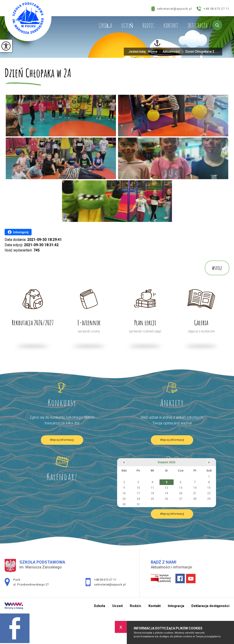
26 (166, 499)
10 (138, 488)
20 (181, 493)
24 (138, 499)
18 (152, 493)
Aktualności (169, 52)
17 (138, 493)
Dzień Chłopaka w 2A (38, 74)
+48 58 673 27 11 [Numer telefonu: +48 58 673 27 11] (105, 580)
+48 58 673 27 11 (213, 9)
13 (181, 488)
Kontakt (171, 25)
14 (195, 488)
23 (124, 499)
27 (181, 499)
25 (152, 499)
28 (195, 499)
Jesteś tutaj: (138, 52)
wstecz (217, 268)
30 (124, 504)
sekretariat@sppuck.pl (172, 9)
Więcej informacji (62, 440)
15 (209, 488)
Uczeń (127, 25)
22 (209, 493)
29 (209, 499)
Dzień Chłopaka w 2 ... (199, 52)
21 (195, 493)
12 (166, 488)
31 (138, 504)
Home (153, 52)
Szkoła (105, 25)
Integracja (197, 25)
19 (166, 493)
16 (124, 493)
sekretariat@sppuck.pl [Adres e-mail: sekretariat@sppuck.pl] (110, 584)
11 (152, 488)
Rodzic (148, 25)
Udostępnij (18, 232)
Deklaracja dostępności (210, 606)
